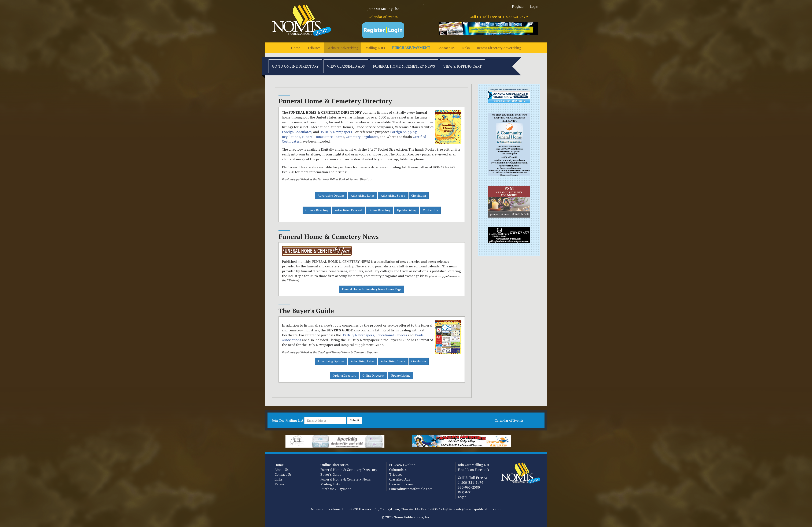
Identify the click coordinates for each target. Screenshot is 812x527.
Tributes (314, 48)
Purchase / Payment (336, 489)
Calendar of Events (383, 17)
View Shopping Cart (462, 66)
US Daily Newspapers (336, 132)
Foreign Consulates (297, 132)
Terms (279, 484)
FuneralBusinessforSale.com (411, 489)
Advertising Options (331, 195)
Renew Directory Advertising (499, 48)
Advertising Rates (363, 195)
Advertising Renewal (349, 210)
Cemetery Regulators (362, 137)
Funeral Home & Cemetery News (404, 66)
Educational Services (391, 335)
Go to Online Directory (295, 66)
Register (518, 7)
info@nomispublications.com (479, 509)
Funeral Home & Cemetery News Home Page (372, 289)
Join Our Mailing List (383, 9)
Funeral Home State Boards (323, 137)
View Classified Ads (346, 66)
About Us (281, 470)
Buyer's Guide (331, 474)
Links (466, 48)
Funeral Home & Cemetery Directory (349, 470)
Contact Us (446, 48)
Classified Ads (400, 479)
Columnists (398, 470)
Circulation (419, 195)
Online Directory (380, 210)
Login (534, 7)
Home (296, 48)
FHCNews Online (402, 465)
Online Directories (334, 465)
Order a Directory (317, 210)
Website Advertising (343, 48)
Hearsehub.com (401, 484)
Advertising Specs (393, 195)
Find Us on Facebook (473, 470)
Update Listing (407, 210)
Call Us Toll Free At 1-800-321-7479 (499, 17)
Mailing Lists (375, 48)
